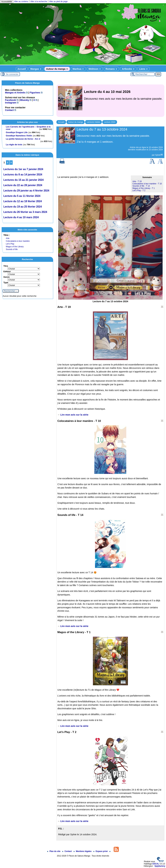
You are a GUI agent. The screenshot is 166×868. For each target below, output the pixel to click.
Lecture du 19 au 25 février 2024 (23, 207)
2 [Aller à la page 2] (7, 162)
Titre (6, 266)
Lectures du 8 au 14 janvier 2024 (23, 175)
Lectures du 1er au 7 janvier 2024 (23, 169)
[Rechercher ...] (143, 74)
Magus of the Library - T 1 (144, 188)
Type (6, 282)
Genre (6, 277)
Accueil (22, 69)
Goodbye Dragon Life (17, 132)
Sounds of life (12, 249)
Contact (67, 851)
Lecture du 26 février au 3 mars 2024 (25, 212)
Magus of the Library (15, 247)
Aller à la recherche (39, 1)
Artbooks (128, 69)
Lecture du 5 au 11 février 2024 (22, 196)
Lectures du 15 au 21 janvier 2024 (24, 180)
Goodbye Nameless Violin (19, 136)
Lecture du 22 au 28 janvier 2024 (23, 185)
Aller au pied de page (58, 1)
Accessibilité (7, 2)
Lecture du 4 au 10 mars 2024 (21, 217)
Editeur (7, 271)
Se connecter (12, 74)
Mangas (36, 69)
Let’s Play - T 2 (139, 190)
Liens (144, 69)
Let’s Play (10, 244)
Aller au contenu (21, 1)
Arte (8, 238)
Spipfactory (160, 866)
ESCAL (156, 864)
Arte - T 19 (137, 181)
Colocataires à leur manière (18, 241)
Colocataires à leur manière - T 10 (147, 184)
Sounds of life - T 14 (141, 186)
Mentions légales (83, 851)
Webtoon (95, 69)
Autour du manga (57, 69)
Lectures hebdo (93, 122)
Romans (111, 69)
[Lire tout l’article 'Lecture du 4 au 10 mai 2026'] (110, 101)
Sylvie (158, 155)
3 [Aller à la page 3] (11, 162)
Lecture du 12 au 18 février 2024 (23, 201)
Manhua (78, 69)
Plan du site (54, 851)
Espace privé (101, 851)
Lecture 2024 (110, 122)
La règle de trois (14, 145)
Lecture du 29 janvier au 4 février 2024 (26, 191)
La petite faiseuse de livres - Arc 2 (23, 139)
